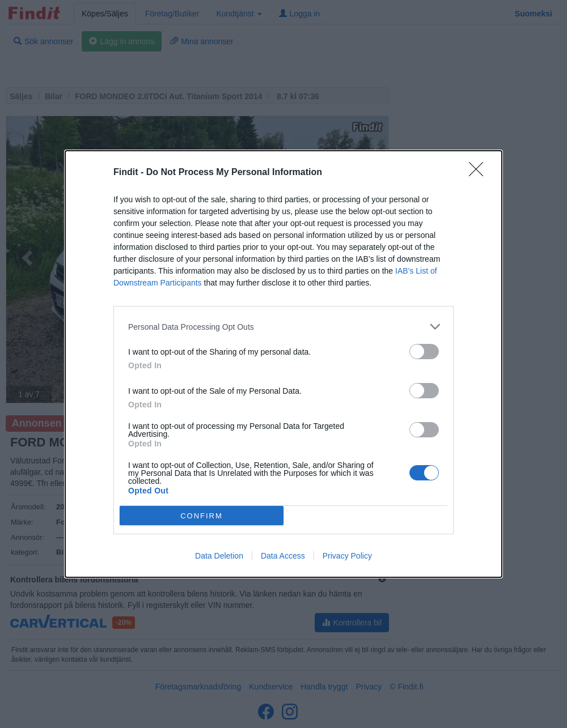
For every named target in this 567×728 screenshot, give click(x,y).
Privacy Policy (347, 556)
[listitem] (283, 327)
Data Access (283, 556)
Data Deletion (219, 556)
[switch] (424, 352)
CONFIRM (202, 516)
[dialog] (283, 364)
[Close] (480, 173)
